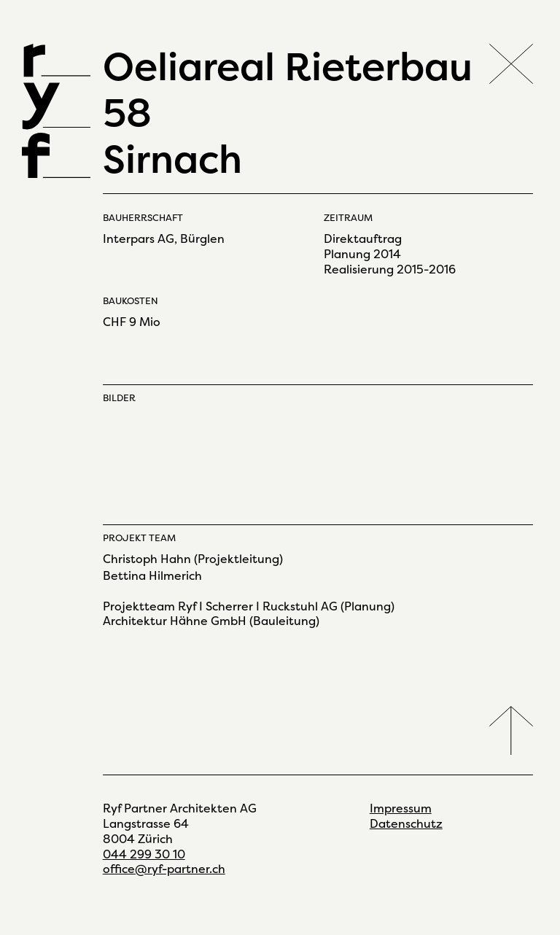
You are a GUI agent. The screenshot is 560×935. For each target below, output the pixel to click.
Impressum (401, 808)
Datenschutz (406, 824)
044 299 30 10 (144, 854)
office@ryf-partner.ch (164, 869)
